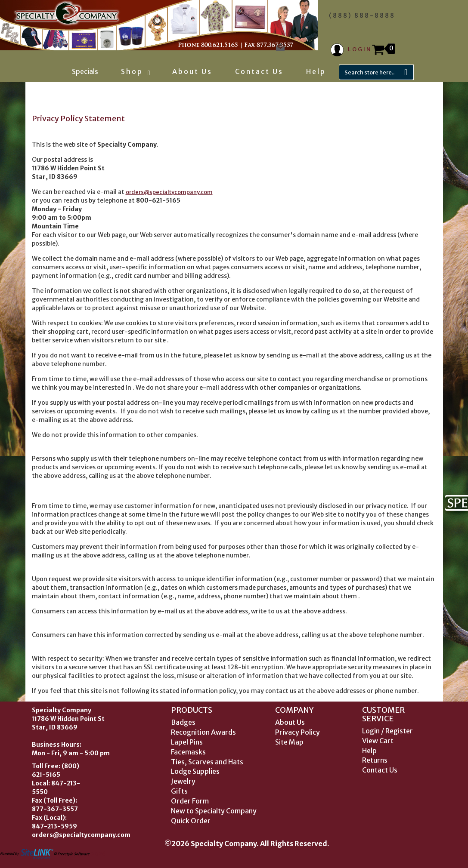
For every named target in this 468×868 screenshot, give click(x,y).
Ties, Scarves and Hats (207, 762)
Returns (375, 760)
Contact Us (259, 71)
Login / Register (387, 731)
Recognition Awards (203, 732)
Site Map (289, 742)
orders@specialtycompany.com (169, 192)
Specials (85, 71)
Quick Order (191, 821)
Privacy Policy (298, 732)
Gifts (179, 791)
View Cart (378, 741)
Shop (135, 71)
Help (316, 71)
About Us (192, 71)
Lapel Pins (187, 742)
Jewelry (183, 781)
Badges (183, 722)
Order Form (190, 801)
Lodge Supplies (195, 771)
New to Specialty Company (214, 811)
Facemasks (188, 752)
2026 (53, 854)
